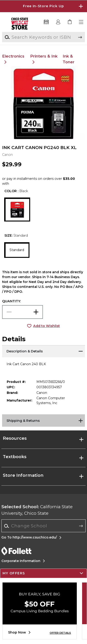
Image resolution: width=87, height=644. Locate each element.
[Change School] (43, 526)
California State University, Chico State (37, 510)
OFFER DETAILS (60, 633)
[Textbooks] (46, 22)
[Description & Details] (43, 351)
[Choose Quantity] (23, 312)
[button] (81, 22)
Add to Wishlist (47, 326)
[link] (70, 22)
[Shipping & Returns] (43, 420)
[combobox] (43, 526)
